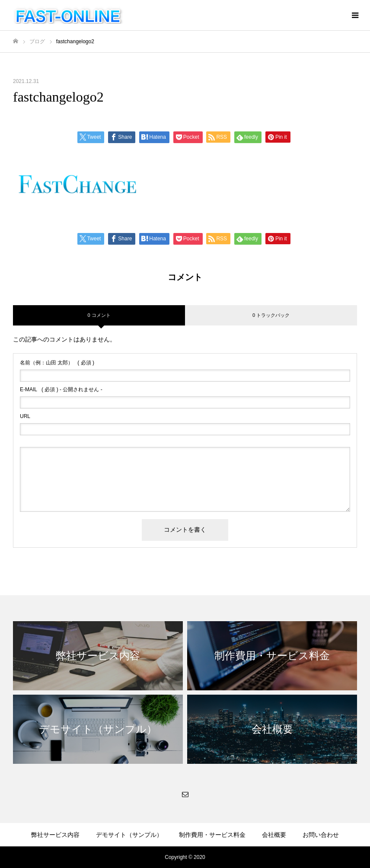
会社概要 (274, 835)
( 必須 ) (57, 363)
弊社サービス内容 (55, 835)
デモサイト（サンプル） (129, 835)
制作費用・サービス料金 (212, 835)
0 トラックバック (271, 315)
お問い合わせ (321, 835)
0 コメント (99, 315)
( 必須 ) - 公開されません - (61, 389)
